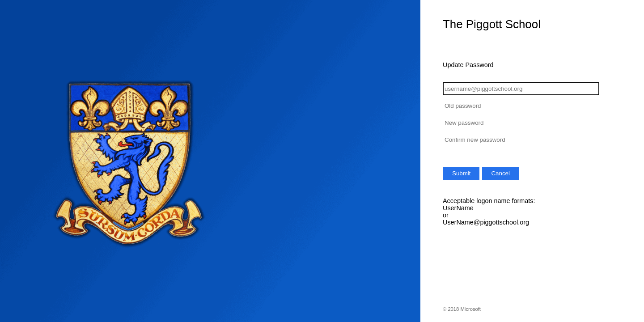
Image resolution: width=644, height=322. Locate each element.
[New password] (521, 123)
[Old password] (521, 106)
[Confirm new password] (521, 140)
